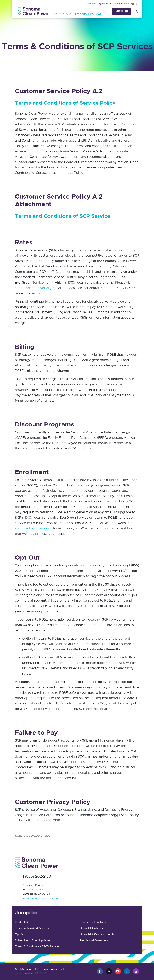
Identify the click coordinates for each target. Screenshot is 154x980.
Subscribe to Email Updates (33, 940)
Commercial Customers (94, 922)
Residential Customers (94, 940)
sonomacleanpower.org (33, 288)
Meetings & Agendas (97, 4)
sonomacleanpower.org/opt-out (113, 571)
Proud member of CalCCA (31, 973)
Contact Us (22, 922)
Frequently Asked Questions (33, 928)
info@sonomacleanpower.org (40, 898)
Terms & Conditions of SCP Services (38, 947)
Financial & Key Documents (97, 934)
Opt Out (20, 934)
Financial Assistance (92, 928)
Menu (122, 12)
